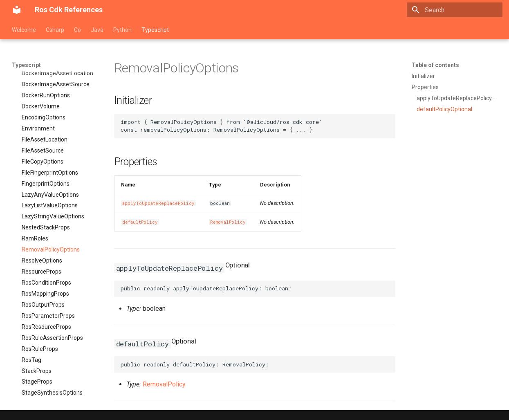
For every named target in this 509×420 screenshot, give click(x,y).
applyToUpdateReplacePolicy (158, 203)
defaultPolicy (140, 222)
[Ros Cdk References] (17, 10)
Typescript (155, 30)
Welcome (24, 30)
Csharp (55, 30)
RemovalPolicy (228, 222)
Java (97, 30)
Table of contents (435, 65)
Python (122, 30)
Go (77, 30)
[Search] (455, 10)
